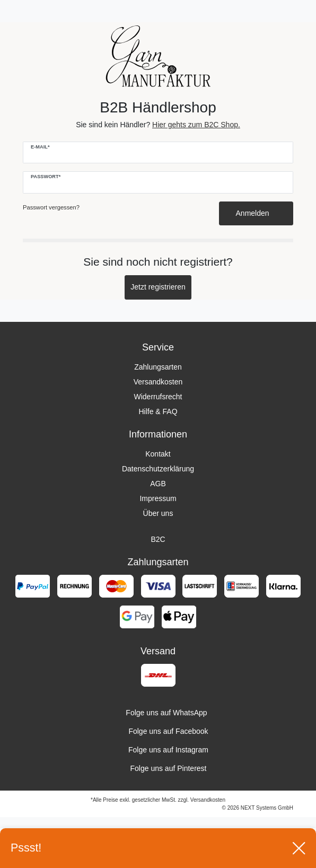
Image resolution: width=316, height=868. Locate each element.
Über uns (158, 513)
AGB (158, 484)
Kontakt (158, 454)
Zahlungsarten (158, 367)
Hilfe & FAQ (158, 411)
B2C (158, 539)
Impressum (158, 498)
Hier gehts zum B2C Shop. (196, 125)
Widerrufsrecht (158, 397)
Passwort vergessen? (51, 207)
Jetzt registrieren (158, 287)
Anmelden (256, 213)
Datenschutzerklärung (158, 469)
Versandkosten (158, 382)
